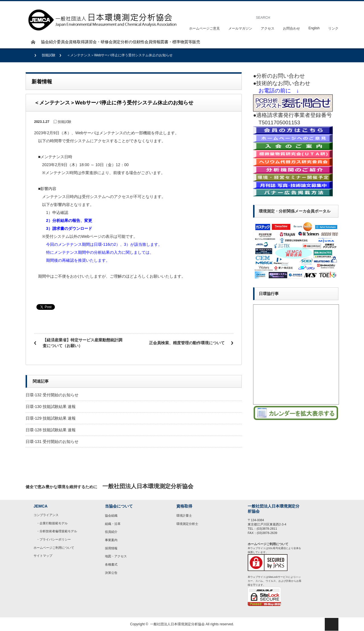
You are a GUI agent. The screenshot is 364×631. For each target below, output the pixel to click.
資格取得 (77, 42)
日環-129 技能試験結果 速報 (51, 418)
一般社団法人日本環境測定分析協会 (177, 624)
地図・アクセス (116, 556)
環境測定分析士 (187, 524)
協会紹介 (49, 42)
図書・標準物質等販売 (180, 42)
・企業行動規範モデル (52, 523)
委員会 (63, 42)
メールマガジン (240, 28)
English (314, 28)
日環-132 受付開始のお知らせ (52, 395)
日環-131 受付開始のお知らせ (52, 442)
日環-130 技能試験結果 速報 (51, 407)
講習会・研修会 (99, 42)
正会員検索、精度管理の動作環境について (187, 343)
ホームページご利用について (54, 548)
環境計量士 (184, 515)
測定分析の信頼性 (129, 42)
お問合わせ (291, 28)
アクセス (268, 28)
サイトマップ (43, 556)
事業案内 (111, 540)
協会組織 (111, 515)
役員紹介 (111, 532)
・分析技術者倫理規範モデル (57, 531)
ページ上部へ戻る (332, 624)
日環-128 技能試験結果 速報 (51, 430)
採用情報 (111, 548)
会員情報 (152, 42)
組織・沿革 (113, 524)
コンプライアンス (46, 515)
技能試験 (49, 55)
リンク (333, 28)
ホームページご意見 (204, 28)
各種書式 (111, 564)
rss (331, 486)
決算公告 (111, 573)
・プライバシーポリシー (54, 539)
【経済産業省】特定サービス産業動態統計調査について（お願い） (82, 343)
